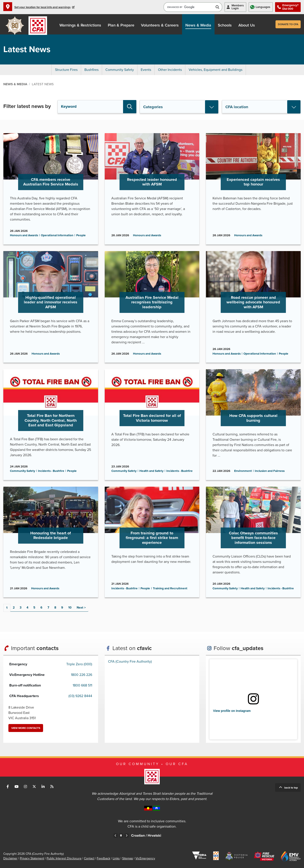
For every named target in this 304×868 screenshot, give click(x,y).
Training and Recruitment (170, 588)
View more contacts (26, 728)
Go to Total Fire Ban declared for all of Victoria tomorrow (152, 425)
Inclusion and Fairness (270, 471)
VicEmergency (145, 858)
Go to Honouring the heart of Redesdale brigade (51, 542)
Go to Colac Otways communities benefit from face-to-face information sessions (253, 542)
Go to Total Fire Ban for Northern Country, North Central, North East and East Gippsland (51, 425)
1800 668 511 (82, 685)
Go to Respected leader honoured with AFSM (152, 189)
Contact (89, 858)
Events (146, 70)
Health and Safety (151, 471)
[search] (190, 7)
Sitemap (128, 858)
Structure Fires (66, 70)
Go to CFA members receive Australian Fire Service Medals (51, 189)
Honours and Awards (24, 235)
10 (70, 608)
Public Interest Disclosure (64, 858)
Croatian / (158, 836)
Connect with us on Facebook (8, 787)
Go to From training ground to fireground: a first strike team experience (152, 542)
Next (80, 608)
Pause (121, 836)
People (81, 235)
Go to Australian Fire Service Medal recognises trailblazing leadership (152, 307)
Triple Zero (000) (79, 664)
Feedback (104, 858)
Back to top (291, 788)
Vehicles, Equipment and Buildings (216, 70)
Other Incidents (170, 70)
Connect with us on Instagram (25, 787)
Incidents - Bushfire (51, 471)
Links (116, 858)
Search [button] (130, 107)
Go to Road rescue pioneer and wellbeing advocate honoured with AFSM (253, 307)
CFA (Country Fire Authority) (130, 662)
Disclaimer (10, 858)
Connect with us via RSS (52, 787)
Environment (243, 471)
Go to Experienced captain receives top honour (253, 189)
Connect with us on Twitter (34, 787)
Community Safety (120, 70)
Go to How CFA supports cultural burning (253, 425)
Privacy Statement (32, 858)
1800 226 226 (82, 675)
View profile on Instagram (232, 711)
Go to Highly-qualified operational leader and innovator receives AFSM (51, 307)
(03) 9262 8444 (80, 696)
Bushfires (91, 70)
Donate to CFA (288, 24)
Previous (116, 836)
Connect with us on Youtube (17, 787)
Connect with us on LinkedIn (43, 787)
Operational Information (57, 235)
